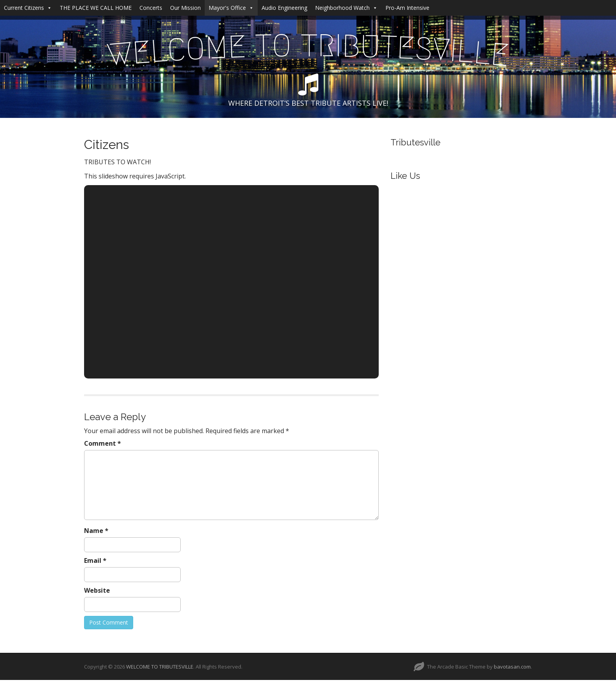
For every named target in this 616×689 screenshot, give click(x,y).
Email (95, 560)
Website (97, 590)
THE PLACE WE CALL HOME (96, 8)
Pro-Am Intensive (407, 8)
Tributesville (415, 142)
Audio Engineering (284, 8)
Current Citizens (28, 8)
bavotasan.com (512, 667)
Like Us (405, 176)
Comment (103, 443)
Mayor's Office (231, 8)
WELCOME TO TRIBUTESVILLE (160, 667)
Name (96, 531)
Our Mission (185, 8)
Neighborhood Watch (346, 8)
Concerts (151, 8)
